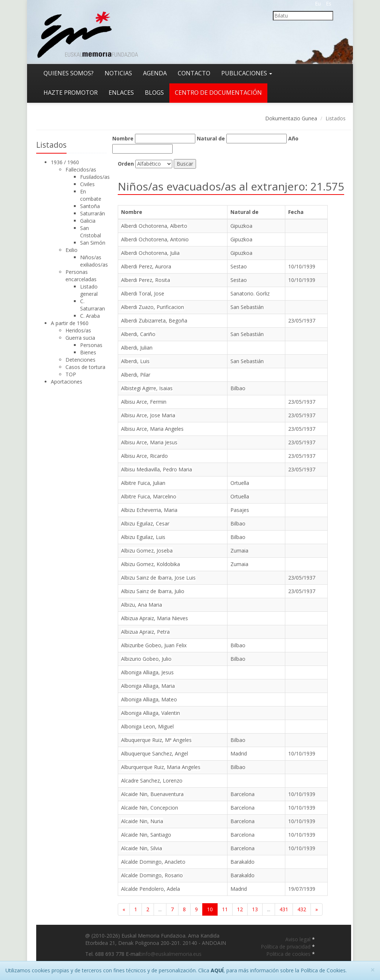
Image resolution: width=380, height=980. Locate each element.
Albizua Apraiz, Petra (145, 632)
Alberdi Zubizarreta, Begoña (154, 321)
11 (225, 909)
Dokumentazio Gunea (291, 118)
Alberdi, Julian (137, 348)
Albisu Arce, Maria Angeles (152, 429)
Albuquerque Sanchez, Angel (155, 753)
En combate (91, 195)
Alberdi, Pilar (136, 375)
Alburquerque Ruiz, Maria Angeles (161, 767)
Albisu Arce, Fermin (144, 402)
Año (293, 138)
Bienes (88, 352)
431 (284, 909)
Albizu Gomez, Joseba (147, 551)
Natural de (211, 138)
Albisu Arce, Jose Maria (148, 415)
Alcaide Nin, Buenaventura (152, 794)
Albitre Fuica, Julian (143, 483)
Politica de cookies (289, 954)
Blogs (154, 93)
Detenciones (80, 360)
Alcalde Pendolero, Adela (151, 889)
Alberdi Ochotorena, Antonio (155, 239)
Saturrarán (93, 213)
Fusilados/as (95, 177)
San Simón (93, 243)
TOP (71, 374)
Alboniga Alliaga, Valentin (151, 713)
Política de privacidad (286, 947)
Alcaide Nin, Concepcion (150, 808)
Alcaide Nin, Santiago (146, 835)
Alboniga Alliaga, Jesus (147, 672)
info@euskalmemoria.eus (172, 954)
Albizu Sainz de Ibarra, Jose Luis (158, 578)
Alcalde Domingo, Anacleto (153, 862)
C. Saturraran (93, 305)
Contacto (194, 73)
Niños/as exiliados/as (94, 261)
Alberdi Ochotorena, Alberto (154, 226)
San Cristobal (91, 232)
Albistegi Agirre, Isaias (147, 388)
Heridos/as (78, 330)
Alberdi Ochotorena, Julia (150, 253)
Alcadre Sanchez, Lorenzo (152, 781)
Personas (91, 345)
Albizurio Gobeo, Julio (146, 659)
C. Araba (90, 316)
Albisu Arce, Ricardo (144, 456)
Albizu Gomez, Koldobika (151, 564)
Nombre (123, 138)
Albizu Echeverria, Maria (149, 510)
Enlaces (121, 93)
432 (302, 909)
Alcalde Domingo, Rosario (152, 875)
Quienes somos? (69, 73)
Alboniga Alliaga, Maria (148, 686)
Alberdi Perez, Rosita (146, 280)
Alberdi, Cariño (138, 334)
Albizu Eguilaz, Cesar (145, 523)
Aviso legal (299, 939)
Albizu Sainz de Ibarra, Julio (153, 591)
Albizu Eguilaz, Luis (143, 537)
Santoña (90, 206)
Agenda (155, 73)
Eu (318, 3)
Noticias (118, 73)
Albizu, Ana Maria (142, 605)
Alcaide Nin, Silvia (142, 848)
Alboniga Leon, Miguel (147, 726)
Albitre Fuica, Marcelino (149, 496)
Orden (126, 164)
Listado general (89, 290)
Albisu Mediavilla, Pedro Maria (157, 469)
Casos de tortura (85, 367)
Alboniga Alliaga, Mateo (149, 699)
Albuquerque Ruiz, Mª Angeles (156, 740)
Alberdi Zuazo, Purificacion (153, 307)
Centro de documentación (218, 93)
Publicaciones (247, 73)
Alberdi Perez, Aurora (146, 266)
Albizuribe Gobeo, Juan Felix (154, 645)
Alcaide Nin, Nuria (142, 821)
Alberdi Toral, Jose (143, 293)
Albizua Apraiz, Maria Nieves (155, 618)
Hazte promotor (71, 93)
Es (329, 3)
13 (255, 909)
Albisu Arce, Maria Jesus (149, 442)
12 (240, 909)
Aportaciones (67, 382)
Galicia (88, 221)
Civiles (87, 184)
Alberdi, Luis (135, 361)
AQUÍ (217, 970)
